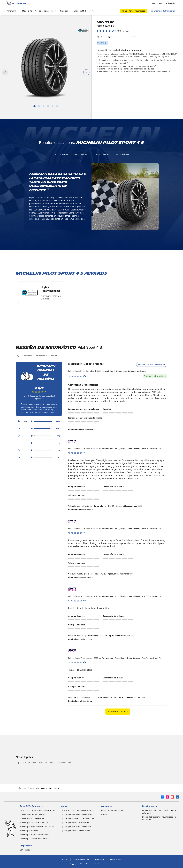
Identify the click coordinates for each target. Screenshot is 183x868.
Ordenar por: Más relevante (152, 364)
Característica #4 (122, 154)
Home (23, 788)
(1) (127, 63)
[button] (113, 31)
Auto (32, 788)
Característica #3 (102, 154)
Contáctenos (48, 412)
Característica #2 (81, 154)
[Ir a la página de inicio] (16, 3)
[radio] (39, 422)
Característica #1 (61, 154)
